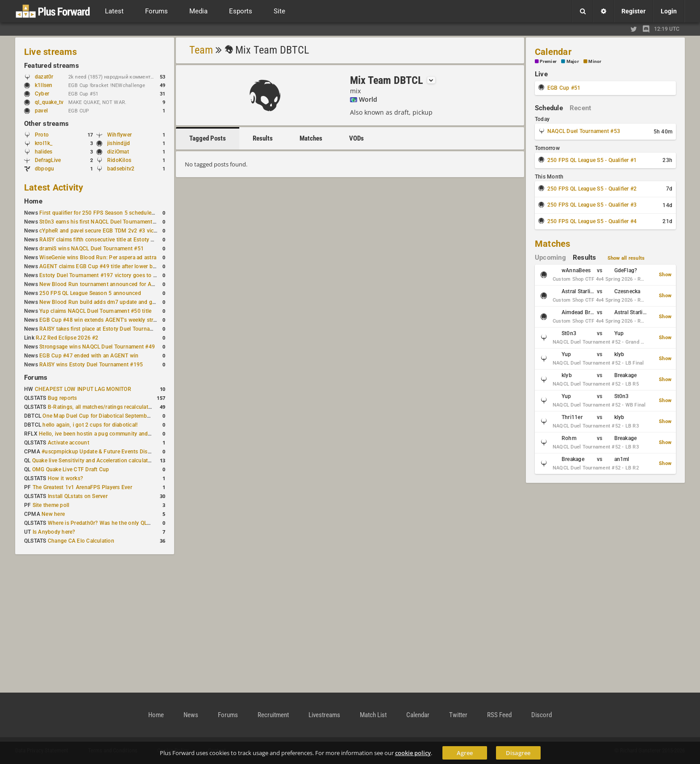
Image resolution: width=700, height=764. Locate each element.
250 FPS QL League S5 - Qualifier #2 (592, 189)
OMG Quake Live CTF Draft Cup (71, 469)
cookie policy (413, 753)
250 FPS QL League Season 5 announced (90, 293)
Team (201, 50)
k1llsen (44, 85)
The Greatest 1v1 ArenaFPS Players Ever (82, 487)
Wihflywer (119, 135)
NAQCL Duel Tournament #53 (584, 131)
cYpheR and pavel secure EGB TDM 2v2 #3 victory (101, 231)
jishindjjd (119, 143)
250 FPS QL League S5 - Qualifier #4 (592, 221)
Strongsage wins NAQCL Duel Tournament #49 (97, 347)
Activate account (69, 443)
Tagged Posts (208, 138)
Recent (580, 108)
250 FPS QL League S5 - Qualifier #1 (592, 160)
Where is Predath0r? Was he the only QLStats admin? (113, 523)
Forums (36, 378)
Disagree (518, 753)
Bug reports (62, 398)
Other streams (46, 124)
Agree (465, 753)
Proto (42, 135)
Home (33, 201)
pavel (46, 111)
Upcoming (550, 257)
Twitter (458, 715)
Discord (542, 715)
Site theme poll (51, 505)
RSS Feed (499, 715)
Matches (311, 138)
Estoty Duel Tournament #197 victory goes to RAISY (104, 275)
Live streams (50, 52)
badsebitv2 (121, 169)
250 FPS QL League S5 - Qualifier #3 (592, 205)
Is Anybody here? (54, 532)
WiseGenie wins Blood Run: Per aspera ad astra (98, 257)
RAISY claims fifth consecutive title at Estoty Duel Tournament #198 (123, 240)
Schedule (549, 108)
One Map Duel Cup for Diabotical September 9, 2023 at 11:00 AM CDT (129, 416)
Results (263, 138)
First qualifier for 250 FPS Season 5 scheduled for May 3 (109, 213)
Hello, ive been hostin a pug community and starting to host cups (120, 434)
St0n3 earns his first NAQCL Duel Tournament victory (105, 222)
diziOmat (118, 152)
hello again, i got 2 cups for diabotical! (90, 425)
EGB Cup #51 (564, 88)
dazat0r (48, 77)
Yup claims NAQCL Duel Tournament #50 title (95, 311)
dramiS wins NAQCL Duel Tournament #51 (92, 249)
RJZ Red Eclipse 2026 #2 (67, 338)
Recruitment (273, 715)
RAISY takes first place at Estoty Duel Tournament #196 (108, 329)
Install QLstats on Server (78, 496)
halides (44, 152)
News (191, 715)
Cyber (46, 94)
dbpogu (44, 169)
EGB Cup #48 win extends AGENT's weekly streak (100, 320)
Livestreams (324, 715)
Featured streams (52, 66)
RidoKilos (119, 160)
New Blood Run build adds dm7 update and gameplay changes (117, 302)
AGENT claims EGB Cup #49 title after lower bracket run (108, 266)
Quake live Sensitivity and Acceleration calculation (94, 461)
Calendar (553, 52)
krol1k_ (44, 143)
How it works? (65, 478)
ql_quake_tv (49, 102)
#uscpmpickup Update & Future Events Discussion (104, 452)
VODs (356, 138)
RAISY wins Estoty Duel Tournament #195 (91, 365)
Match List (373, 715)
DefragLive (48, 160)
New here (53, 514)
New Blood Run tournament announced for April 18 (103, 284)
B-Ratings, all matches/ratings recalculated (101, 407)
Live (541, 74)
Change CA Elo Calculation (81, 541)
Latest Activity (54, 187)
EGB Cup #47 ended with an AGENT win (89, 356)
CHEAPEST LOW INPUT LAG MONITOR (83, 389)
